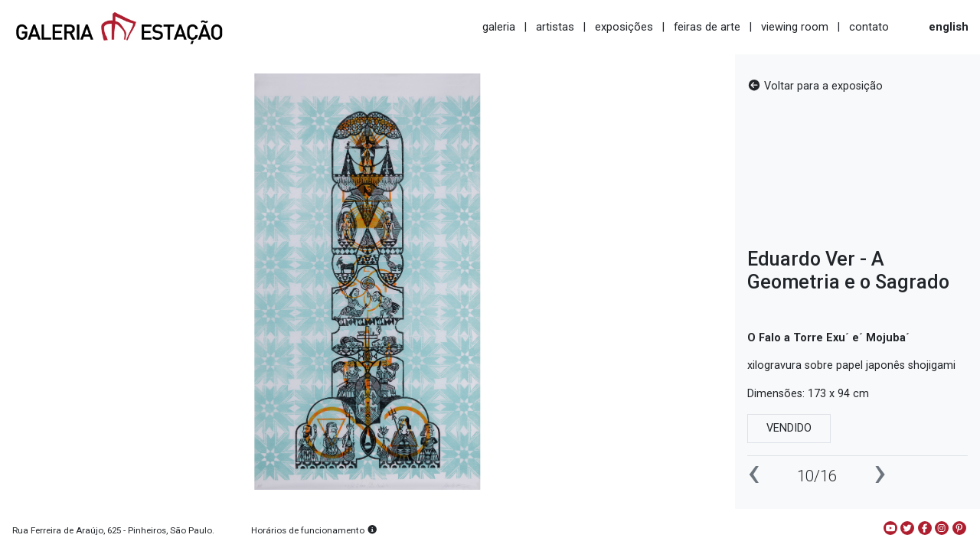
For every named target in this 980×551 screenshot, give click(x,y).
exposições (624, 27)
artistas (555, 27)
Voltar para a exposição (815, 86)
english (949, 27)
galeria (499, 27)
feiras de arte (707, 27)
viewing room (795, 27)
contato (869, 27)
